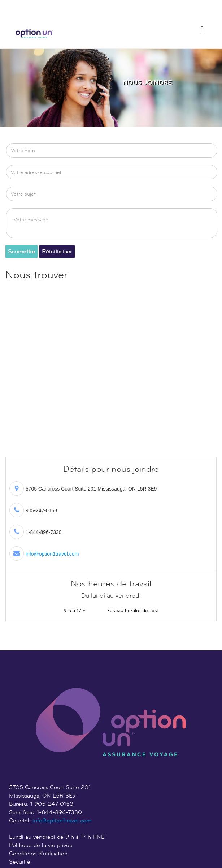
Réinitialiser (57, 251)
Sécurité (20, 862)
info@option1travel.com (52, 554)
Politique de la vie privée (41, 845)
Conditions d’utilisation (38, 853)
